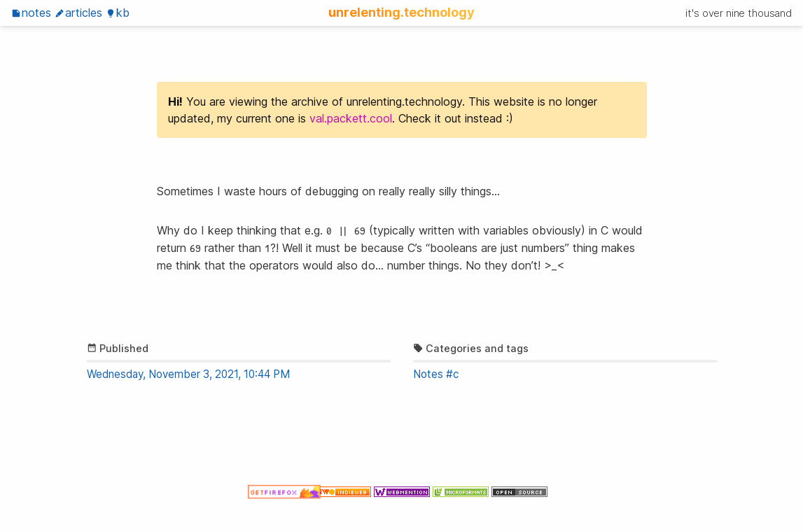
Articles (78, 13)
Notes (31, 13)
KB (118, 13)
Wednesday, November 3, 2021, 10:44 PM (188, 374)
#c (452, 374)
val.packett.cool (351, 118)
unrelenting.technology (401, 12)
